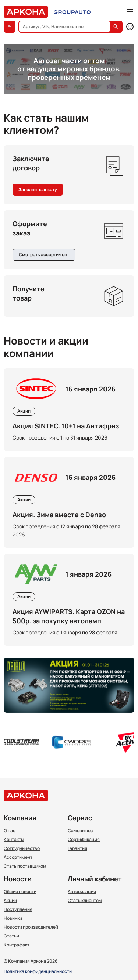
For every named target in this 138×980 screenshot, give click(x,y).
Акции (10, 901)
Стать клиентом (85, 901)
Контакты (14, 840)
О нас (10, 831)
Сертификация (84, 840)
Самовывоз (80, 831)
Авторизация (82, 892)
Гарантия (77, 848)
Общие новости (20, 892)
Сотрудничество (22, 848)
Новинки (13, 918)
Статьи (11, 936)
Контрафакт (17, 945)
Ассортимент (18, 857)
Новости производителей (31, 927)
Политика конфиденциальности (38, 972)
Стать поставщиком (25, 866)
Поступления (18, 909)
